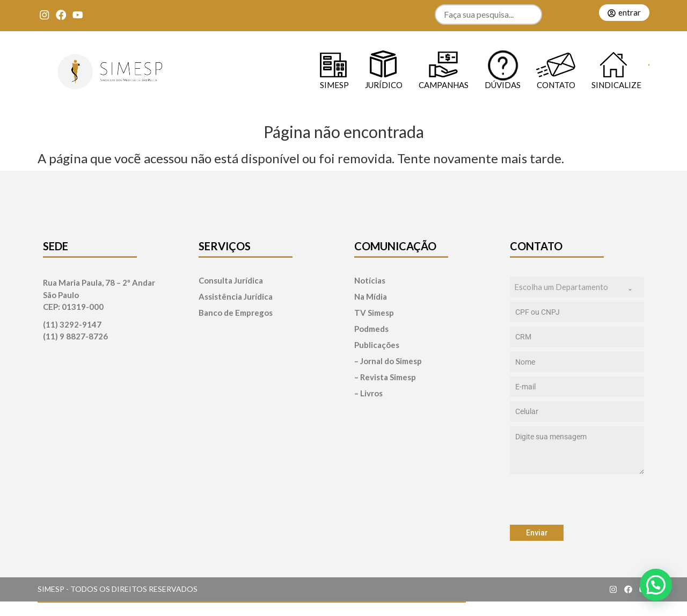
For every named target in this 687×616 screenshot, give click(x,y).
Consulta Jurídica (231, 281)
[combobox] (577, 287)
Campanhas (444, 85)
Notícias (370, 281)
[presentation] (577, 499)
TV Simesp (374, 313)
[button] (656, 585)
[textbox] (567, 287)
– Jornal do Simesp (388, 361)
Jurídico (384, 85)
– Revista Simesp (385, 377)
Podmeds (371, 329)
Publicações (377, 345)
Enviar (537, 533)
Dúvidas (503, 85)
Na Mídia (371, 297)
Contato (556, 85)
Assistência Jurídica (236, 297)
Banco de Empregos (236, 313)
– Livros (368, 393)
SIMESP (334, 85)
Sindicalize (616, 85)
